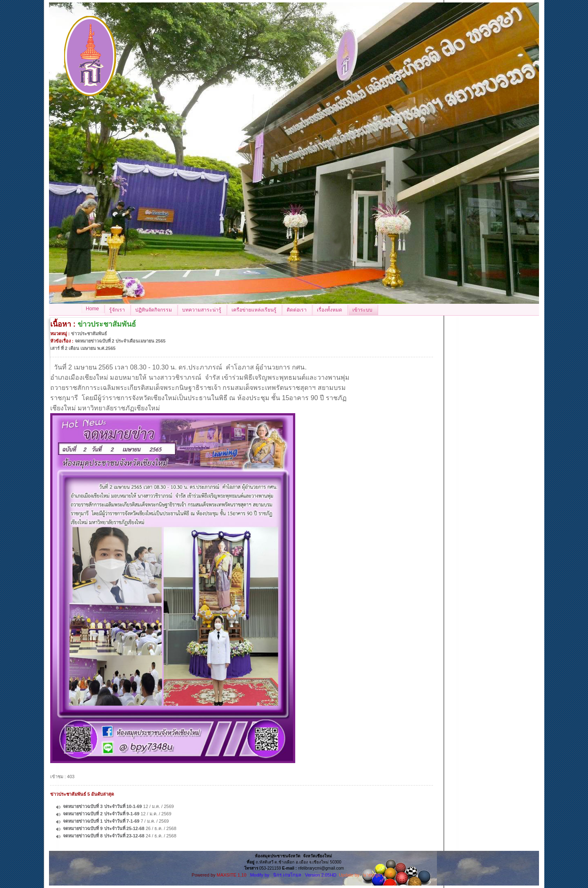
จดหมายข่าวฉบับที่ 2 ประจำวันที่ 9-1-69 (101, 814)
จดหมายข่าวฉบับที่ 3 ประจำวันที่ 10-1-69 (102, 806)
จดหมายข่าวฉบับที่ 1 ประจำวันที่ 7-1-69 (101, 821)
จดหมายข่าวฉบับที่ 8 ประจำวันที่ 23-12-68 (104, 836)
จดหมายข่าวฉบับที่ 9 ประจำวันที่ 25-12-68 (104, 828)
